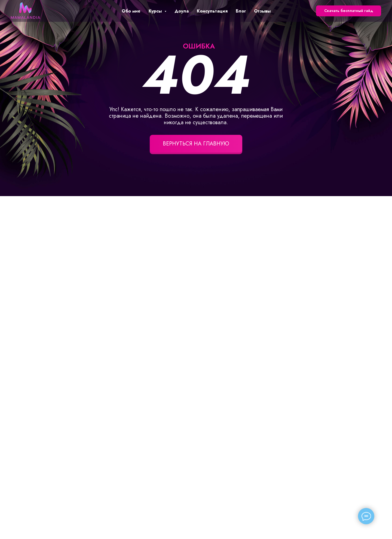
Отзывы (262, 11)
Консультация (212, 11)
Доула (182, 11)
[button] (349, 11)
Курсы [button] (156, 11)
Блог (241, 11)
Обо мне (131, 11)
